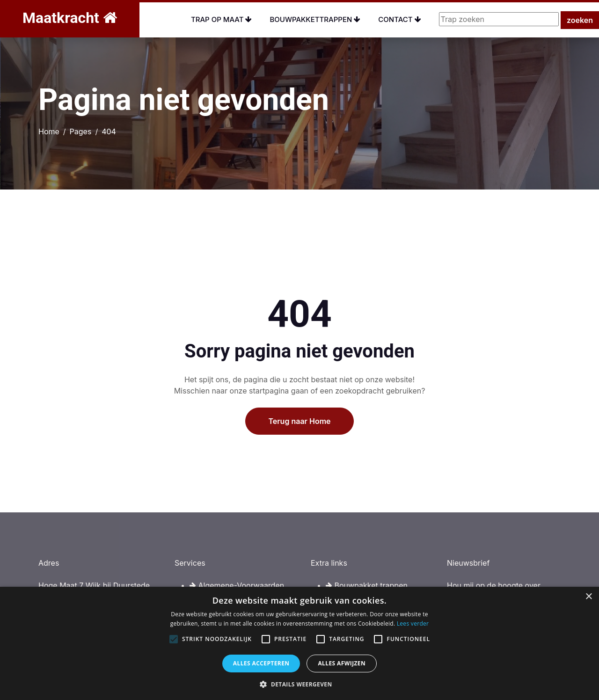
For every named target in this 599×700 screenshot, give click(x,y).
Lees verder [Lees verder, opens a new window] (413, 623)
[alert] (299, 643)
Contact (399, 19)
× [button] (588, 597)
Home (49, 131)
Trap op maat (222, 19)
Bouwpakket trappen (367, 585)
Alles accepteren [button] (261, 663)
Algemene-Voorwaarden (237, 585)
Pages (81, 131)
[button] (299, 684)
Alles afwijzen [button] (342, 663)
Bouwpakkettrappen (315, 19)
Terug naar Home (299, 448)
